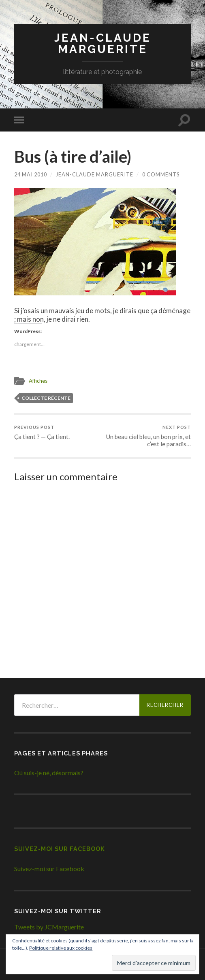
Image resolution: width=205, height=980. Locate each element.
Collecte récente (46, 398)
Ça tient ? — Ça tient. (42, 432)
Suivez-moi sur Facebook (60, 849)
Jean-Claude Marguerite (103, 43)
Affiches (38, 381)
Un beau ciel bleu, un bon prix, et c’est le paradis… (147, 436)
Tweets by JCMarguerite (49, 927)
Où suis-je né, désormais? (49, 773)
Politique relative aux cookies (61, 948)
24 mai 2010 (31, 174)
